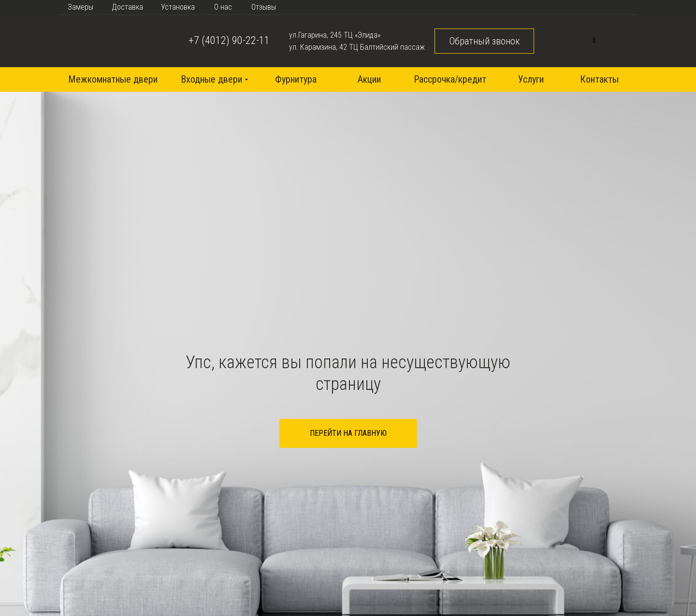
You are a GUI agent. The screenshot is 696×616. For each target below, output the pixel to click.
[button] (484, 41)
